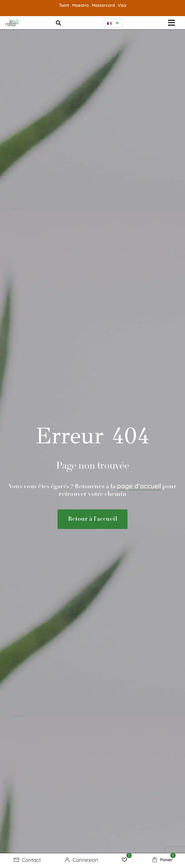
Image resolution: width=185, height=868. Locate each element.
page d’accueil (139, 486)
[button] (172, 23)
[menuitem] (113, 23)
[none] (113, 23)
